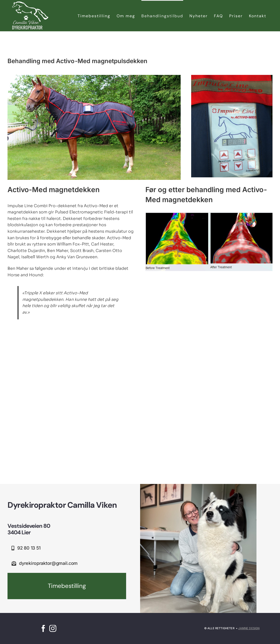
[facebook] (43, 628)
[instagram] (53, 628)
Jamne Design (249, 628)
